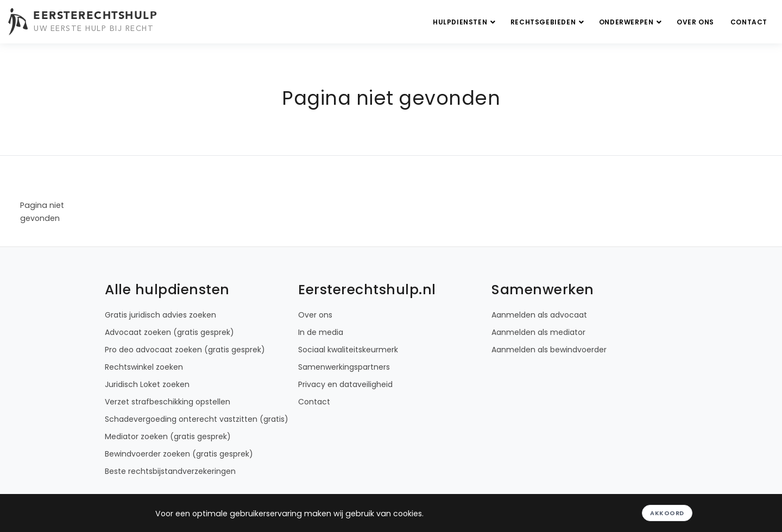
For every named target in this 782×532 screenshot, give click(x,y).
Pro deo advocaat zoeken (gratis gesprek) (185, 350)
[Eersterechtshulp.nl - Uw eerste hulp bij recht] (84, 22)
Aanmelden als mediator (538, 332)
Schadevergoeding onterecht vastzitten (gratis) (197, 419)
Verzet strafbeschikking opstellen (168, 402)
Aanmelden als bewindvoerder (549, 350)
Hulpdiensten (465, 22)
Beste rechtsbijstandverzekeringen (170, 471)
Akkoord (667, 513)
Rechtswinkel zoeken (144, 367)
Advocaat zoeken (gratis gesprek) (169, 332)
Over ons (695, 22)
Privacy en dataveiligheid (345, 384)
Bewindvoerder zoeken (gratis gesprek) (179, 454)
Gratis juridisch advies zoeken (160, 315)
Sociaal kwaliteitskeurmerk (348, 350)
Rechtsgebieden (548, 22)
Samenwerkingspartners (344, 367)
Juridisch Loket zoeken (147, 384)
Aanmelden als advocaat (539, 315)
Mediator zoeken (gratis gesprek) (168, 436)
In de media (321, 332)
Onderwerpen (632, 22)
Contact (749, 22)
